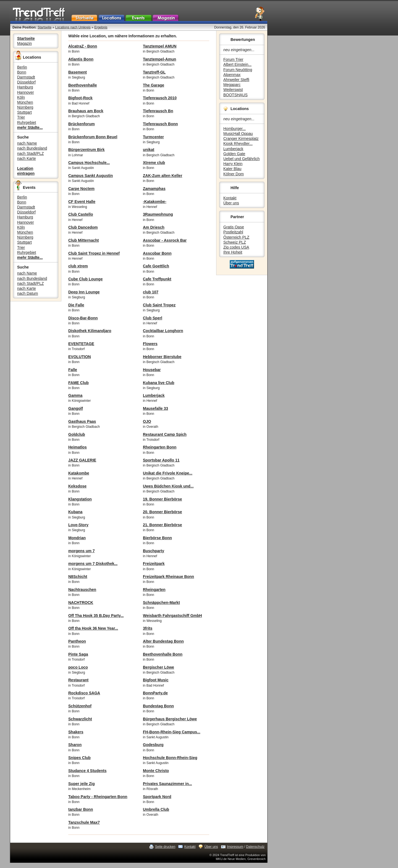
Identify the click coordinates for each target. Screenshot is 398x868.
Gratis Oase (234, 227)
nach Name (27, 143)
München (25, 102)
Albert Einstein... (237, 64)
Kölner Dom (234, 174)
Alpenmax (232, 75)
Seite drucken (165, 847)
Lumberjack (233, 149)
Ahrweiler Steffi (236, 80)
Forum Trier (233, 59)
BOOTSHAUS (235, 95)
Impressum (235, 847)
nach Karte (27, 158)
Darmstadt (26, 77)
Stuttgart (24, 112)
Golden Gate (234, 154)
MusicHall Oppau (238, 134)
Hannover (26, 92)
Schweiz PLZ (235, 242)
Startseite (45, 27)
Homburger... (235, 129)
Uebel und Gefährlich (242, 159)
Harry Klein (233, 164)
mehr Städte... (30, 127)
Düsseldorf (26, 82)
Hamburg (25, 87)
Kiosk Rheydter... (238, 144)
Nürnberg (25, 107)
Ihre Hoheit (233, 252)
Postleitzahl (233, 232)
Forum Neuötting (238, 70)
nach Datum (28, 293)
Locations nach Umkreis (73, 27)
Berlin (22, 67)
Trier (21, 117)
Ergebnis (101, 27)
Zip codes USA (236, 247)
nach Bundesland (32, 148)
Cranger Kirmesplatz (241, 139)
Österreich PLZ (236, 237)
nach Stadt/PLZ (31, 153)
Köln (21, 97)
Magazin (24, 43)
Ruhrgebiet (27, 122)
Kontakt (230, 198)
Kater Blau (232, 169)
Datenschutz (255, 847)
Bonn (22, 72)
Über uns (231, 203)
